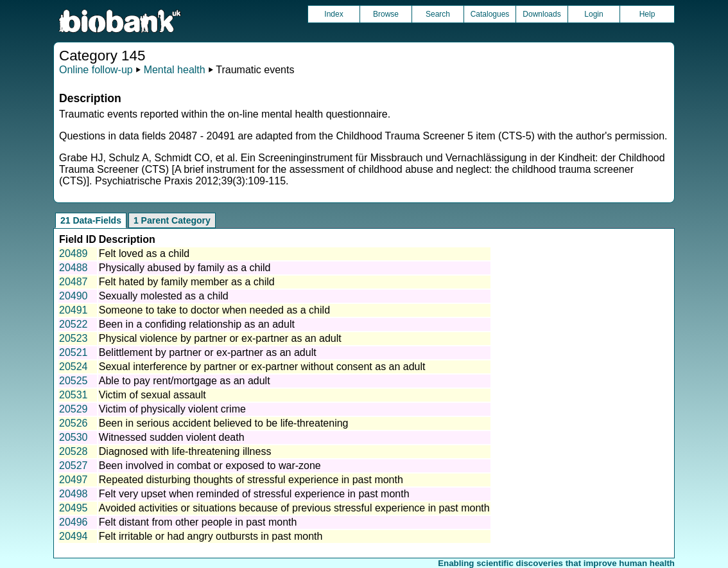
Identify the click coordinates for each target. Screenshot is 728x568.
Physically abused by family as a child (185, 268)
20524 (74, 367)
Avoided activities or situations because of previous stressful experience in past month (294, 508)
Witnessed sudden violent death (172, 437)
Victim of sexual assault (152, 395)
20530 (74, 437)
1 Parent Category (172, 220)
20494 (74, 536)
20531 (74, 395)
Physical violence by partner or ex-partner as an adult (220, 338)
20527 (74, 466)
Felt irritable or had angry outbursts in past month (211, 536)
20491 (74, 310)
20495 (74, 508)
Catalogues (490, 14)
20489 (74, 253)
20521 (74, 352)
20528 (74, 451)
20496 (74, 522)
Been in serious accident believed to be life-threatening (224, 423)
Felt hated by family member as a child (187, 282)
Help (647, 14)
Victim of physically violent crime (172, 409)
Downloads (542, 14)
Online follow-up (96, 70)
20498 (74, 494)
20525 (74, 381)
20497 (74, 480)
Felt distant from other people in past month (198, 522)
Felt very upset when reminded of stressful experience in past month (254, 494)
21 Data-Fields (91, 220)
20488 (74, 268)
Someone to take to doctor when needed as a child (214, 310)
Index (334, 14)
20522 (74, 324)
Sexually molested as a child (164, 296)
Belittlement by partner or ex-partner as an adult (208, 352)
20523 (74, 338)
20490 (74, 296)
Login (594, 14)
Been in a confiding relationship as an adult (197, 324)
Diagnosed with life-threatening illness (185, 451)
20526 (74, 423)
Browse (386, 14)
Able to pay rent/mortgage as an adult (185, 381)
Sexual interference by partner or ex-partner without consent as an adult (262, 367)
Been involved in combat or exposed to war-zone (210, 466)
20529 (74, 409)
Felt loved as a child (144, 253)
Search (438, 14)
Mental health (175, 70)
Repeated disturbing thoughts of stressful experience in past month (251, 480)
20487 (74, 282)
